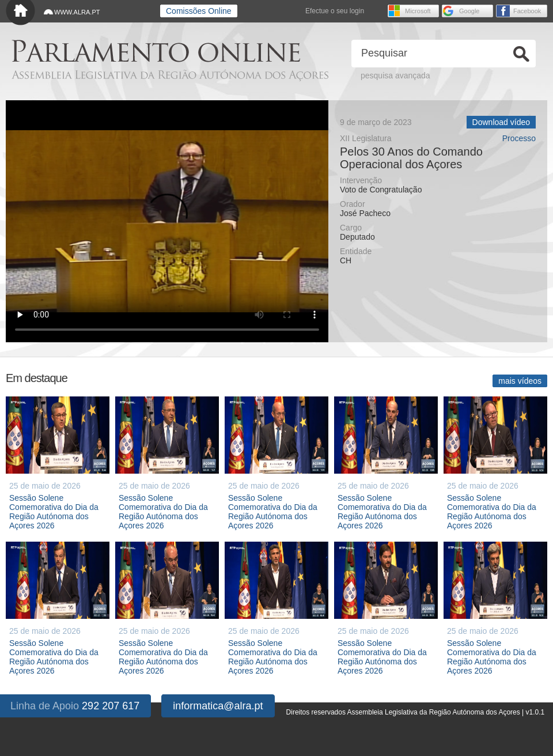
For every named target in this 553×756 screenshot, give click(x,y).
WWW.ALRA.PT (77, 12)
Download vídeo (501, 122)
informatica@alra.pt (218, 706)
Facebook (527, 11)
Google (469, 11)
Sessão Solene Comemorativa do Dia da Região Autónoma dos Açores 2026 (54, 512)
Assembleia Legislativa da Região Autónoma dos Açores (170, 75)
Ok (521, 54)
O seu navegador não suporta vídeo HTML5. (167, 221)
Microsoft (418, 11)
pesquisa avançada (395, 75)
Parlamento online (156, 51)
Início (20, 13)
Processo (519, 139)
